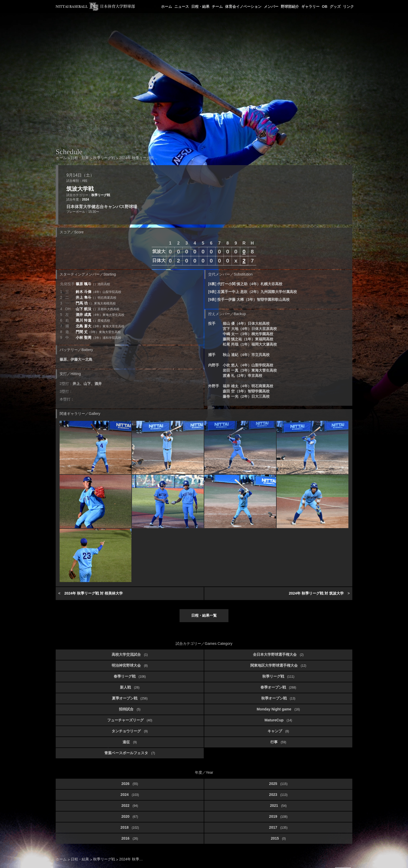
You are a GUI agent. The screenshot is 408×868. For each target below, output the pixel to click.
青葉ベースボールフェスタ (130, 753)
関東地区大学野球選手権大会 (278, 665)
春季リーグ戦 (130, 676)
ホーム (167, 7)
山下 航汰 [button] (98, 309)
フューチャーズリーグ (130, 720)
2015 (278, 838)
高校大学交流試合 (130, 654)
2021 (278, 805)
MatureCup (278, 720)
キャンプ (278, 731)
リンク (348, 7)
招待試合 (130, 709)
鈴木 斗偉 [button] (98, 292)
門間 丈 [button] (98, 332)
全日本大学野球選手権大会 (278, 654)
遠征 (130, 742)
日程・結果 (200, 7)
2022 (130, 805)
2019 (278, 816)
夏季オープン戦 (130, 698)
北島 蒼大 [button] (100, 326)
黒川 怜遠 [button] (93, 320)
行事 (278, 742)
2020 (130, 816)
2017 (278, 827)
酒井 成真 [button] (100, 315)
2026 (130, 784)
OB (325, 7)
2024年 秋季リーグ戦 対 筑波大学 (316, 593)
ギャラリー (310, 7)
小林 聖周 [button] (98, 338)
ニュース (182, 7)
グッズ (335, 7)
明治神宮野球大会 (130, 665)
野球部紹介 (290, 7)
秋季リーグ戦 (101, 195)
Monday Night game (278, 709)
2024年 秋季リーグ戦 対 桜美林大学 (94, 593)
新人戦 (130, 687)
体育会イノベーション (243, 7)
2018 (130, 827)
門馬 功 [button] (96, 303)
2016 (130, 838)
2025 (278, 784)
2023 (278, 795)
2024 (85, 199)
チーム (217, 7)
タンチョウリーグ (130, 731)
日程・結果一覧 (204, 615)
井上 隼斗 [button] (96, 297)
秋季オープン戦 (278, 698)
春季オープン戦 (278, 687)
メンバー (271, 7)
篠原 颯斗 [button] (93, 284)
